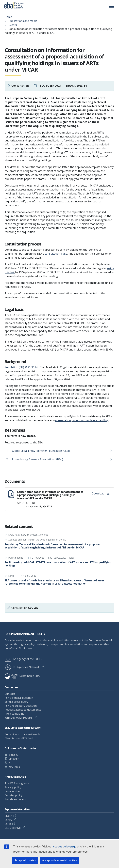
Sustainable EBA (22, 676)
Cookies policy (13, 795)
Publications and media (23, 21)
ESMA (8, 820)
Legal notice (12, 791)
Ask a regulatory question (21, 706)
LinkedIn (14, 759)
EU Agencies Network (22, 667)
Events (13, 25)
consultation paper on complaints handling (82, 420)
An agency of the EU (21, 659)
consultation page (56, 254)
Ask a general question (19, 698)
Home (8, 17)
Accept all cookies (25, 860)
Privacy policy (13, 787)
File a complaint (14, 714)
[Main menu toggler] (111, 6)
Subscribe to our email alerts (22, 734)
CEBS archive (13, 828)
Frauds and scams (16, 799)
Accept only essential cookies (60, 860)
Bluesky (13, 755)
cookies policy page (65, 847)
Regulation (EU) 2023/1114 (21, 367)
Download (101, 493)
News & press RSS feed (19, 738)
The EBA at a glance (17, 783)
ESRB (8, 824)
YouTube (14, 767)
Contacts (10, 694)
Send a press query (16, 702)
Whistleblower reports (19, 718)
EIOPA (8, 816)
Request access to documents (23, 710)
